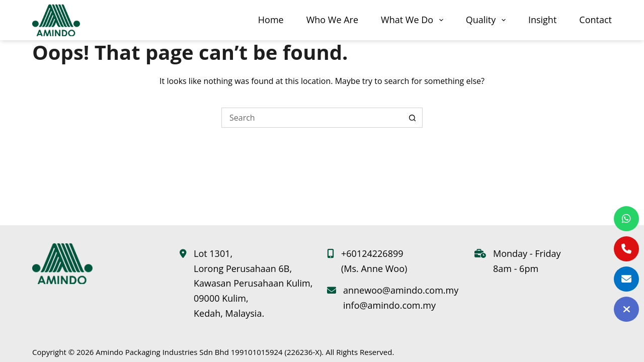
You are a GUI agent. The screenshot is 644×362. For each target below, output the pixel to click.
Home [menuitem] (271, 20)
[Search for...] (312, 118)
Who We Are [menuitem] (332, 20)
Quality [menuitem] (488, 20)
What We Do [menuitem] (414, 20)
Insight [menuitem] (542, 20)
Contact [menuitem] (595, 20)
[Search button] (413, 118)
